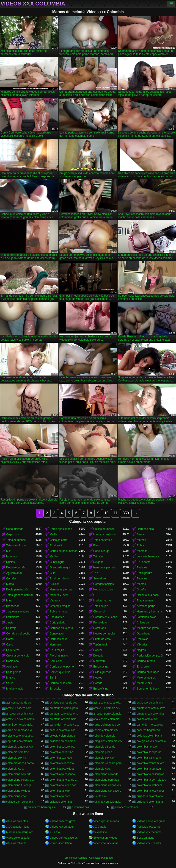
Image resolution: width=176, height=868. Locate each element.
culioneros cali (80, 807)
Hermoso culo (145, 529)
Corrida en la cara (61, 683)
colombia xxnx (15, 769)
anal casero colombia (106, 719)
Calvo (10, 645)
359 (126, 513)
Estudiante (13, 617)
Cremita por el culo (18, 656)
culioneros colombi (126, 807)
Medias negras (102, 601)
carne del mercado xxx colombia (21, 730)
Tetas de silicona (16, 545)
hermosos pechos (104, 568)
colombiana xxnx (60, 791)
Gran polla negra (60, 568)
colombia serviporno (149, 752)
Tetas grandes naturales (21, 595)
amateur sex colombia (150, 714)
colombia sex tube (61, 758)
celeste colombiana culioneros (21, 736)
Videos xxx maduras (149, 832)
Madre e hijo (144, 683)
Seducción (56, 661)
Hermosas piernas (61, 590)
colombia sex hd (16, 758)
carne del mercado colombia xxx (108, 725)
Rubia (140, 545)
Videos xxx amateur (62, 827)
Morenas (12, 556)
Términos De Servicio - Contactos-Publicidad (88, 858)
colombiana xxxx (16, 796)
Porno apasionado (61, 529)
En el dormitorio (59, 579)
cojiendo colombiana (149, 736)
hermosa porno (146, 606)
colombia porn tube (61, 752)
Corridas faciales (103, 584)
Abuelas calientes (17, 821)
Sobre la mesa (59, 612)
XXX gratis (100, 827)
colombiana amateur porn (151, 769)
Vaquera (55, 601)
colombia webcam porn (107, 763)
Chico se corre (59, 540)
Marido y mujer (15, 689)
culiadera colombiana (150, 796)
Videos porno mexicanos (108, 821)
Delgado (98, 562)
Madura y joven (59, 595)
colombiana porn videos (151, 780)
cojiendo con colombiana (21, 741)
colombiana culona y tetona (21, 780)
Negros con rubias (104, 634)
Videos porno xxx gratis (151, 821)
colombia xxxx (102, 769)
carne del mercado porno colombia (151, 725)
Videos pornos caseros (64, 838)
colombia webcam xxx (150, 763)
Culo (53, 573)
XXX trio (55, 832)
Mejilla (54, 534)
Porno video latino (61, 843)
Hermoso (55, 645)
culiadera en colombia (20, 802)
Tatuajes (98, 556)
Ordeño (141, 590)
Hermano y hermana (149, 612)
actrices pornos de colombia (64, 703)
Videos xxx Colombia (33, 4)
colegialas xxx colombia (151, 741)
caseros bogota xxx (149, 730)
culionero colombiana (150, 802)
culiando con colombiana (108, 802)
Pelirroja (11, 628)
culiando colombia (61, 802)
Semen (141, 534)
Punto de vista (102, 639)
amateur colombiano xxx (64, 714)
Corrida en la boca (148, 672)
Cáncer (98, 650)
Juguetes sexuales (18, 612)
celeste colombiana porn (64, 736)
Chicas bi (99, 612)
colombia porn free (18, 752)
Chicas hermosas (104, 529)
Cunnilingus (57, 562)
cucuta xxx (100, 796)
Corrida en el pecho (18, 634)
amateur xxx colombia (63, 719)
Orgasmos (12, 534)
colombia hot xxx (147, 747)
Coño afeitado (15, 529)
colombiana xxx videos (151, 791)
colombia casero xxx (62, 747)
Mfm (9, 601)
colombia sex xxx (104, 758)
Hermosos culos (103, 590)
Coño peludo (58, 623)
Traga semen (145, 601)
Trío (96, 573)
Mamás (141, 584)
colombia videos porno (20, 763)
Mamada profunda (104, 534)
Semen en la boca (148, 689)
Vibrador (142, 645)
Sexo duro (100, 579)
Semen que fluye (60, 672)
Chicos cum (144, 623)
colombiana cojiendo (19, 774)
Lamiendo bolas (147, 617)
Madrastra (99, 661)
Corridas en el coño (105, 617)
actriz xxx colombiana (150, 703)
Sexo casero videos (105, 838)
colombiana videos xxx (107, 785)
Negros (141, 650)
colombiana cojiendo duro (64, 774)
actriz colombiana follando (108, 703)
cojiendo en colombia (63, 741)
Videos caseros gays (62, 821)
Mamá (10, 584)
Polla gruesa (14, 672)
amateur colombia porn (64, 708)
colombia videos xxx (62, 763)
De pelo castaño (16, 568)
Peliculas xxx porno (149, 827)
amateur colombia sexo (151, 708)
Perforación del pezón (150, 656)
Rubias (10, 562)
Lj (94, 595)
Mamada (142, 551)
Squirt (10, 683)
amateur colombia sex (107, 708)
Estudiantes (57, 617)
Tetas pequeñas (16, 540)
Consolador (57, 634)
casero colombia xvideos (64, 730)
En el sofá (56, 545)
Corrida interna (146, 661)
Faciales (142, 568)
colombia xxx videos (62, 769)
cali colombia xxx (147, 719)
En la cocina (101, 667)
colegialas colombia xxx (108, 741)
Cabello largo (101, 551)
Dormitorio (100, 628)
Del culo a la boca (148, 595)
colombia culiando (104, 747)
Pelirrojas (143, 639)
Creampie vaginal (60, 606)
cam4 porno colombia (19, 725)
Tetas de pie (101, 606)
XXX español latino (18, 827)
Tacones (142, 579)
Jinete (10, 623)
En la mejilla (57, 650)
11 (116, 513)
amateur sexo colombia (20, 719)
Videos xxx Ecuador (149, 843)
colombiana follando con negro (64, 780)
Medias (54, 556)
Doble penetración (17, 590)
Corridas (11, 579)
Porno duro (100, 623)
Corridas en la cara (61, 628)
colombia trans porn (149, 758)
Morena (142, 540)
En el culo (143, 667)
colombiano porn (60, 796)
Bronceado (13, 606)
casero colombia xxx (106, 730)
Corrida (98, 683)
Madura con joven (148, 628)
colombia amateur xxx (20, 747)
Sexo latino (100, 832)
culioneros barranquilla (42, 807)
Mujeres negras (146, 678)
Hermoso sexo (59, 639)
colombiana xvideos (18, 791)
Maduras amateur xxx (19, 832)
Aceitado (12, 667)
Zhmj (53, 678)
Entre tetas (13, 650)
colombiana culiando (106, 774)
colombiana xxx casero (107, 791)
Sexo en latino (146, 838)
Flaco (97, 545)
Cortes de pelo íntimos (63, 551)
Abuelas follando (16, 843)
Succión (55, 584)
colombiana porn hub (106, 780)
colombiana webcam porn (151, 785)
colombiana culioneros (150, 774)
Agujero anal (14, 573)
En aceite (55, 689)
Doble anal (13, 661)
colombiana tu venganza (21, 785)
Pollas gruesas (102, 672)
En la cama (144, 562)
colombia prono (103, 752)
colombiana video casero (64, 785)
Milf (8, 551)
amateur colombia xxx (20, 714)
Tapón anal (100, 645)
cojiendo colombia (104, 736)
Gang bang (144, 634)
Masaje (11, 678)
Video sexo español (18, 838)
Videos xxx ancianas (106, 843)
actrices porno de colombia (21, 703)
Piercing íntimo (59, 656)
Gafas (10, 639)
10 (107, 513)
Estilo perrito (144, 573)
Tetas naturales (103, 540)
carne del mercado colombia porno (64, 725)
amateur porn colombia (107, 714)
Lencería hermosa (148, 556)
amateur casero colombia (21, 708)
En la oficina (101, 689)
